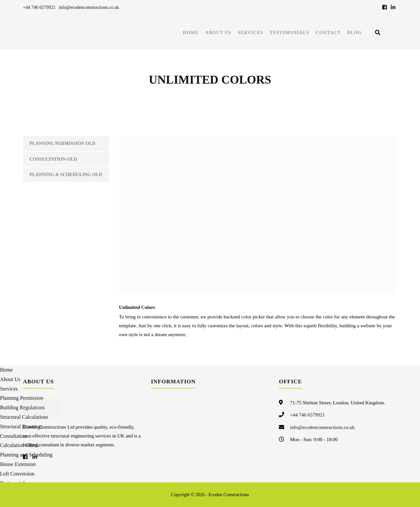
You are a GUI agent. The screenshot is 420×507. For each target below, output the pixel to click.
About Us (218, 33)
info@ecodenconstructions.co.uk (89, 7)
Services (250, 33)
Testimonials (289, 33)
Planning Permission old (63, 143)
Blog (354, 33)
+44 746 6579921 (39, 7)
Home (191, 33)
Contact (328, 33)
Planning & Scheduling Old (66, 175)
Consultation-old (53, 159)
